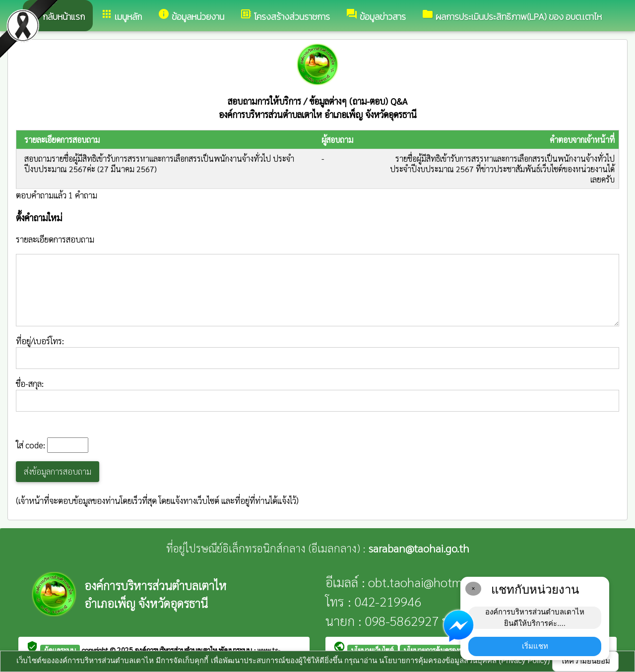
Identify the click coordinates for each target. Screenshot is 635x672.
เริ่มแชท (535, 646)
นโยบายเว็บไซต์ (373, 650)
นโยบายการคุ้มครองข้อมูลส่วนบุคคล (454, 650)
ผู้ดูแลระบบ (60, 650)
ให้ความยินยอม (585, 661)
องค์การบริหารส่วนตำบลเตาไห (177, 650)
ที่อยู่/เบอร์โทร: (317, 352)
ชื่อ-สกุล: (317, 395)
